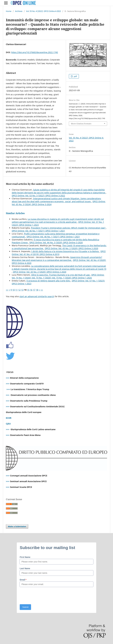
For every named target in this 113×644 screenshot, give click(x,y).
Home (9, 11)
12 (19, 290)
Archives (19, 11)
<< (7, 290)
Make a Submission (17, 526)
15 (28, 290)
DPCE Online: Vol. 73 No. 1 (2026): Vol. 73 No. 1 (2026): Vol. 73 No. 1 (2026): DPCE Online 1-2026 (58, 276)
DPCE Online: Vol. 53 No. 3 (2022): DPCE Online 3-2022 (38, 196)
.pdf (75, 76)
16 (31, 290)
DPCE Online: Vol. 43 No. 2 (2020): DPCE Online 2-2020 (72, 248)
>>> (8, 378)
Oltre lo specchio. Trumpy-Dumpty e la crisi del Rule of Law (61, 275)
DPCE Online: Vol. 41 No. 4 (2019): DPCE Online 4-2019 (59, 253)
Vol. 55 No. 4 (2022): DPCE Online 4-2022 (43, 11)
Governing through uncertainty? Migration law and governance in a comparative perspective (57, 259)
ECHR (9, 418)
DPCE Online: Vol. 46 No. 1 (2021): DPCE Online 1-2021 (38, 231)
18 (37, 290)
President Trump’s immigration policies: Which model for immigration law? (68, 228)
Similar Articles (15, 213)
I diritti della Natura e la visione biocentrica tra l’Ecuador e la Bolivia (65, 251)
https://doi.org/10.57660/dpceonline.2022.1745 (35, 52)
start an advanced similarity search (37, 296)
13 (22, 290)
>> (42, 290)
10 (14, 290)
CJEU (8, 424)
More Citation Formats (81, 124)
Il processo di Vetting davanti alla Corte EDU (49, 281)
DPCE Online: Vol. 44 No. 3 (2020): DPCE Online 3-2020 (56, 243)
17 (34, 290)
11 (16, 290)
